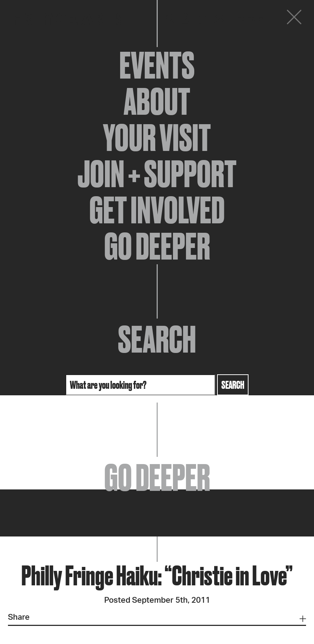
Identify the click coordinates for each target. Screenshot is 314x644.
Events (157, 65)
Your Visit (157, 138)
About (157, 101)
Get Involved (157, 210)
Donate (250, 19)
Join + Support (157, 174)
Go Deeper (157, 246)
